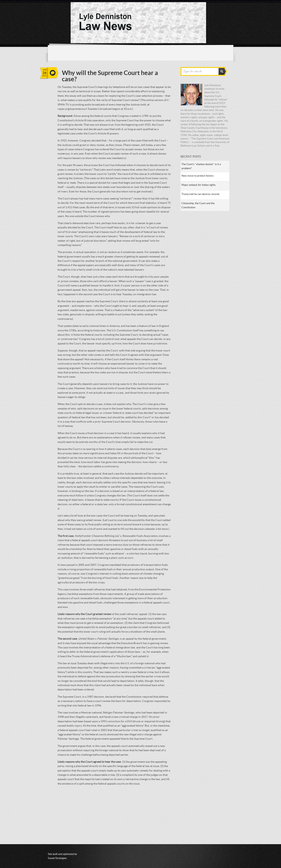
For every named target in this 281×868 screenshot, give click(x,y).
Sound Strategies (57, 858)
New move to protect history (198, 176)
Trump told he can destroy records (201, 194)
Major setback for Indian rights (199, 185)
